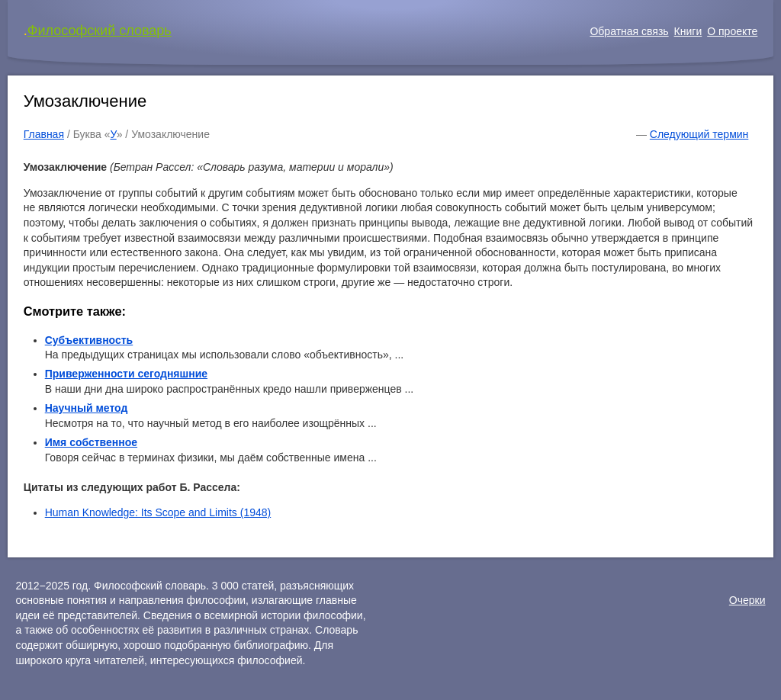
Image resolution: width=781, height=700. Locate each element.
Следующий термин (699, 134)
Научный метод (87, 408)
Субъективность (89, 340)
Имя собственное (91, 442)
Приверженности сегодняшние (126, 374)
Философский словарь (100, 31)
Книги (688, 31)
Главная (44, 134)
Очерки (747, 600)
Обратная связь (629, 31)
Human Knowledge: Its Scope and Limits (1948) (158, 512)
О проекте (732, 31)
